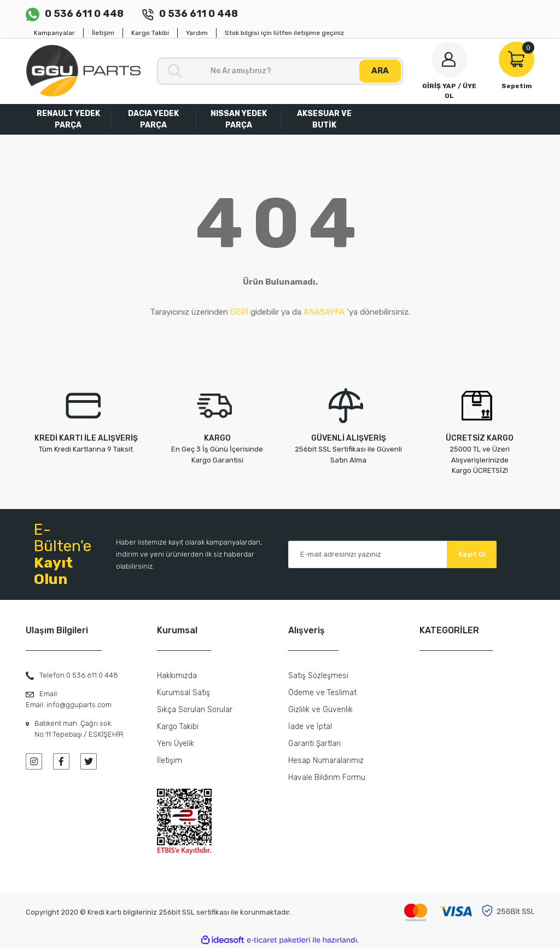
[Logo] (83, 71)
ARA (380, 71)
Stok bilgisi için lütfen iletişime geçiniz (284, 33)
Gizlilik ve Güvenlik (320, 710)
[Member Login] (449, 71)
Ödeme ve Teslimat (322, 693)
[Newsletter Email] (392, 554)
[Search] (280, 71)
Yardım (197, 33)
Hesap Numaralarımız (326, 761)
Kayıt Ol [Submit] (472, 554)
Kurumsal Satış (183, 693)
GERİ (239, 312)
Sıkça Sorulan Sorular (195, 710)
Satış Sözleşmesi (318, 676)
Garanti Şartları (314, 744)
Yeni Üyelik (176, 744)
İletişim (103, 33)
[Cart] (517, 66)
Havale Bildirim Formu (327, 778)
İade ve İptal (310, 727)
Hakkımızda (177, 676)
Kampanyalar (54, 33)
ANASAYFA (324, 312)
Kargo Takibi (150, 33)
